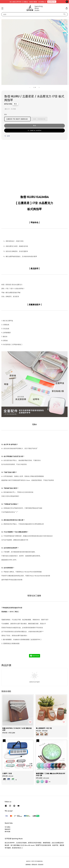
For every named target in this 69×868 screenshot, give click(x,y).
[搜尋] (65, 14)
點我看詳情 (52, 2)
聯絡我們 (8, 829)
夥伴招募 (8, 832)
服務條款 (28, 864)
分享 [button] (7, 136)
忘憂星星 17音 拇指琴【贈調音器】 (17, 119)
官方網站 (8, 827)
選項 (6, 114)
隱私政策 (34, 864)
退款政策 (41, 864)
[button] (2, 8)
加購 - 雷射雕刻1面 (39, 119)
